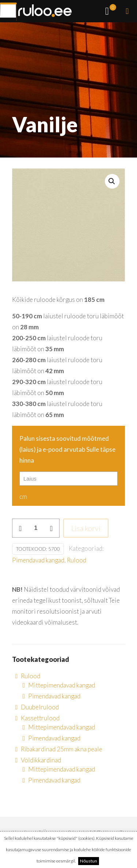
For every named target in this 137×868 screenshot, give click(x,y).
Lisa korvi (86, 528)
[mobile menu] (127, 11)
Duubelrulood (40, 707)
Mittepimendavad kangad (62, 685)
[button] (112, 181)
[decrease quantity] (20, 528)
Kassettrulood (40, 718)
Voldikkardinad (41, 760)
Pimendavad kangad (38, 560)
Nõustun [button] (89, 861)
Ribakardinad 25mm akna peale (62, 749)
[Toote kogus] (36, 528)
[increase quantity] (51, 528)
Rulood (77, 560)
